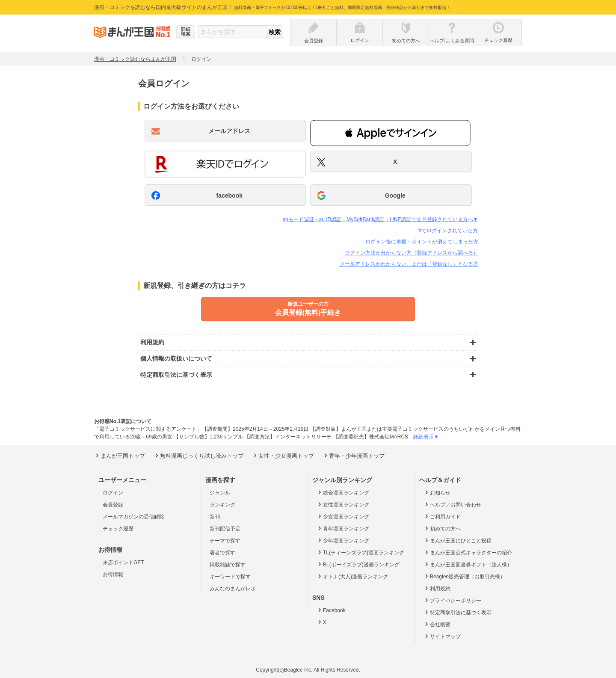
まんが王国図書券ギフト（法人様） (468, 564)
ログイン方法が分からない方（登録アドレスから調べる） (412, 253)
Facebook (331, 610)
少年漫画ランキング (343, 540)
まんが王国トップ (120, 456)
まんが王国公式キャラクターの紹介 (468, 552)
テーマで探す (225, 541)
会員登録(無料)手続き (308, 308)
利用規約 (437, 588)
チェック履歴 (118, 529)
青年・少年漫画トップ (354, 456)
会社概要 (437, 624)
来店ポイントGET (123, 563)
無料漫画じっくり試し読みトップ (198, 456)
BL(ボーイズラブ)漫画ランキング (358, 564)
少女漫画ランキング (343, 516)
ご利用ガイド (442, 516)
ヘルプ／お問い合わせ (452, 504)
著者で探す (222, 553)
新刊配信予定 (225, 529)
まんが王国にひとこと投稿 (458, 540)
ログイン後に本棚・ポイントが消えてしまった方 (422, 242)
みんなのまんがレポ (233, 589)
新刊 (215, 517)
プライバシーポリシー (452, 600)
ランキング (222, 505)
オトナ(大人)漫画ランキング (352, 576)
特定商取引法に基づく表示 (458, 612)
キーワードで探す (230, 577)
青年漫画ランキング (343, 528)
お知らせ (437, 492)
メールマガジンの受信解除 (133, 517)
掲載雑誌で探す (228, 565)
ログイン (113, 493)
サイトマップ (442, 636)
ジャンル (220, 493)
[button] (390, 133)
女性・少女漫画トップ (283, 456)
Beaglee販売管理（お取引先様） (464, 576)
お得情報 (113, 574)
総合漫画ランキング (343, 492)
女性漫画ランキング (343, 504)
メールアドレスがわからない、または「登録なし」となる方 (409, 264)
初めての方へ (442, 528)
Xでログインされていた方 (448, 231)
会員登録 (113, 505)
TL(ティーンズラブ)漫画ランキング (360, 552)
